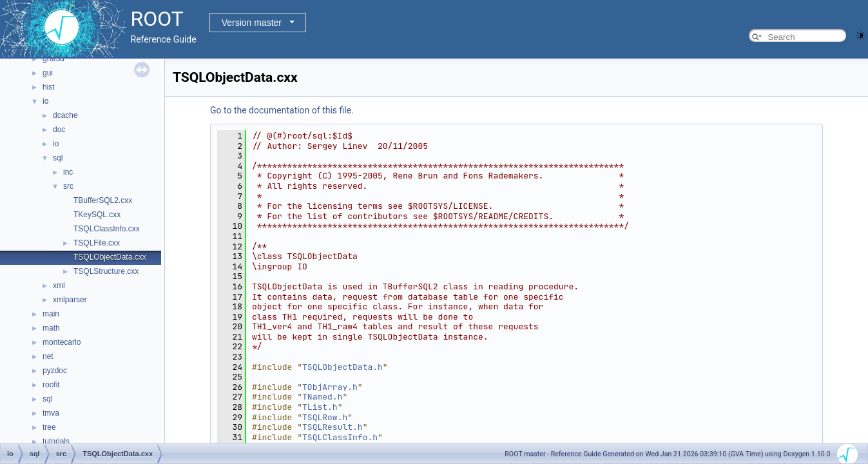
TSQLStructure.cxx (106, 271)
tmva (51, 413)
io (45, 101)
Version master (252, 23)
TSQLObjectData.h (342, 367)
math (51, 328)
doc (59, 130)
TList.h (320, 407)
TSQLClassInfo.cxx (107, 229)
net (48, 356)
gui (48, 73)
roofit (51, 385)
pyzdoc (55, 371)
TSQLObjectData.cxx (110, 257)
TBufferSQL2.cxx (103, 200)
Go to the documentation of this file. (282, 110)
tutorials (56, 441)
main (51, 314)
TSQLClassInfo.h (340, 437)
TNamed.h (322, 397)
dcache (65, 115)
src (68, 186)
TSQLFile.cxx (97, 243)
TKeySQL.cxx (97, 215)
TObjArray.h (330, 387)
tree (49, 427)
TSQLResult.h (333, 427)
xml (59, 285)
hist (49, 87)
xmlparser (70, 300)
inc (68, 172)
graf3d (53, 59)
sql (58, 158)
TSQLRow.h (325, 417)
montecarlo (62, 342)
